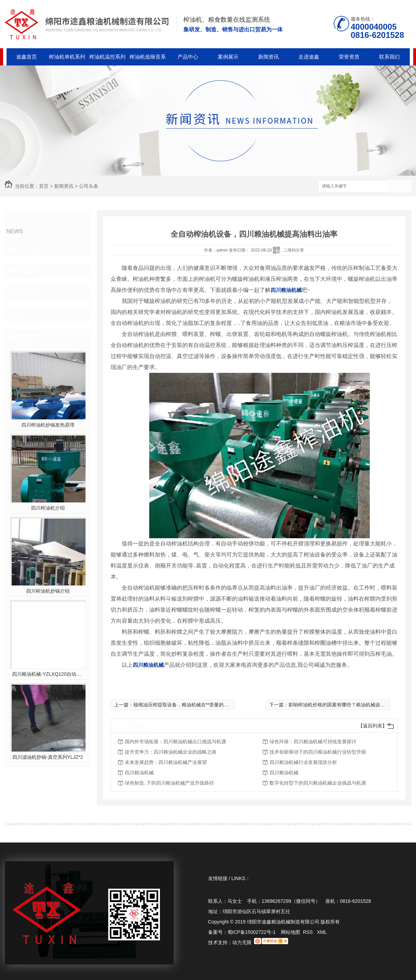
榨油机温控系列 (107, 57)
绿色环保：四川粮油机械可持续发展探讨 (313, 742)
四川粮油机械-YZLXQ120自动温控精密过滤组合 (48, 674)
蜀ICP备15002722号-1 (252, 932)
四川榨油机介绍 (48, 508)
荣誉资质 (349, 57)
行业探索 (28, 270)
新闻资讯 (268, 57)
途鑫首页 (27, 57)
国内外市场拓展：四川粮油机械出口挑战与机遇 (175, 742)
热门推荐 (28, 337)
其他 (21, 315)
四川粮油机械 (139, 773)
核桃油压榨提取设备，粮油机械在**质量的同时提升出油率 (196, 705)
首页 (44, 186)
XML (322, 932)
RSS (309, 932)
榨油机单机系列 (67, 57)
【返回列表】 (373, 726)
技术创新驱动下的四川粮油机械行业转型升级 (318, 752)
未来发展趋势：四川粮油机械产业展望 (166, 762)
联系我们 (389, 57)
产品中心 (188, 57)
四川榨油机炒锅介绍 (48, 591)
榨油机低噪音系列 (148, 60)
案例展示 (228, 57)
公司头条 (89, 186)
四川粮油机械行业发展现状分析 (303, 762)
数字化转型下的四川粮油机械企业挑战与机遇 (318, 783)
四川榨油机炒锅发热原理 (48, 425)
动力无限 (242, 942)
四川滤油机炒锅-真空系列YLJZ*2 (48, 757)
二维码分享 (294, 250)
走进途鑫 (309, 57)
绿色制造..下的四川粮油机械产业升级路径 (170, 783)
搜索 (399, 187)
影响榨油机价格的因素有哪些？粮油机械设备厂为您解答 (349, 705)
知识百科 (28, 293)
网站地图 (291, 932)
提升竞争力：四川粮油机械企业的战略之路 (171, 752)
